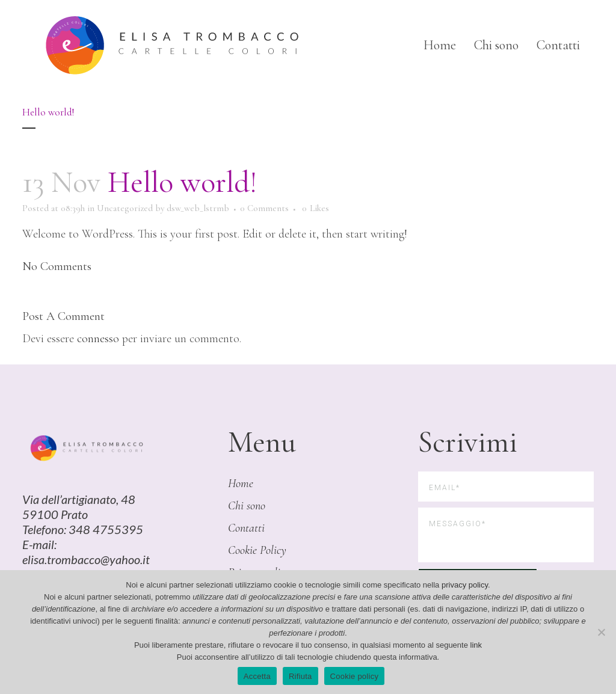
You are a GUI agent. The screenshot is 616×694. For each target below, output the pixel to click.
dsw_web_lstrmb (198, 208)
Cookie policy (355, 676)
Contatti (246, 528)
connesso (98, 339)
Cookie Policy (257, 550)
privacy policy (465, 585)
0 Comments (264, 208)
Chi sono (247, 506)
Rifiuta (300, 676)
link (476, 645)
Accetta (257, 676)
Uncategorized (125, 208)
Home (241, 484)
